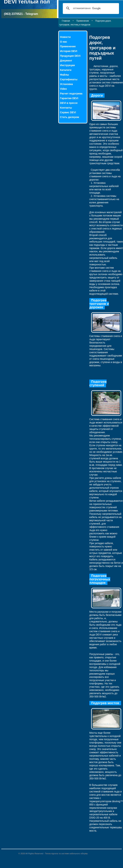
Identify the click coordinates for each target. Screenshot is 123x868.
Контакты (66, 108)
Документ (66, 61)
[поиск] (90, 8)
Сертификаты (69, 79)
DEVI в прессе (69, 103)
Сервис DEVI (68, 112)
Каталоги (66, 70)
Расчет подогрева (71, 94)
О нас (64, 42)
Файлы (64, 75)
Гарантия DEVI (69, 98)
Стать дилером (70, 117)
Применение (83, 21)
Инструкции (67, 65)
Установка (66, 84)
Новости (65, 37)
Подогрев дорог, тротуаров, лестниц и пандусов (85, 23)
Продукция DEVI (70, 56)
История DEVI (69, 51)
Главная (66, 21)
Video (63, 89)
